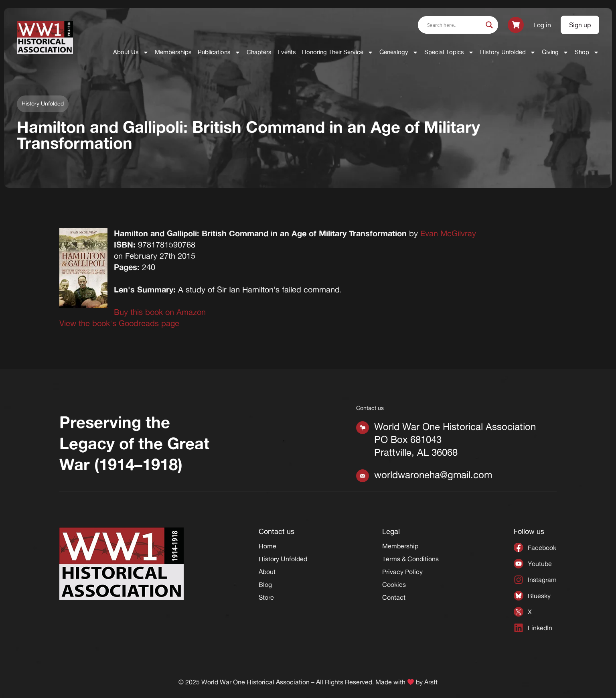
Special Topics (449, 52)
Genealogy (399, 52)
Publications (219, 52)
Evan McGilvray (448, 233)
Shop (587, 52)
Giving (555, 52)
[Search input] (454, 25)
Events (287, 52)
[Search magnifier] (489, 25)
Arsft (431, 682)
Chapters (259, 52)
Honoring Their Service (338, 52)
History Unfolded (508, 52)
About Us (131, 52)
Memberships (173, 52)
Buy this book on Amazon (160, 312)
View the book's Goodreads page (119, 323)
